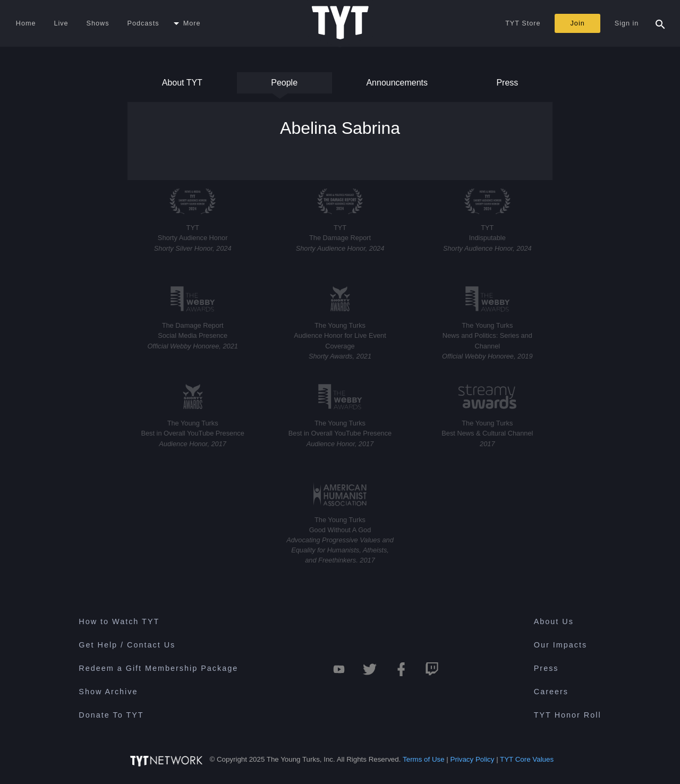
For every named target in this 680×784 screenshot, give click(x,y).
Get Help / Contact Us (127, 645)
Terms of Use (424, 759)
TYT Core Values (527, 759)
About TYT (182, 86)
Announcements (397, 86)
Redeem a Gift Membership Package (158, 668)
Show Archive (108, 692)
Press (506, 86)
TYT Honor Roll (568, 715)
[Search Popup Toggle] (660, 23)
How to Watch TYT (119, 621)
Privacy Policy (473, 759)
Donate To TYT (111, 715)
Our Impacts (560, 645)
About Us (554, 621)
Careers (551, 692)
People (284, 86)
